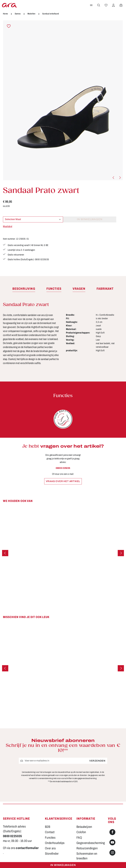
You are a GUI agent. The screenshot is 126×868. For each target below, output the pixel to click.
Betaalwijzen (84, 793)
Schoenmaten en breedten (87, 822)
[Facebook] (112, 798)
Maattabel (8, 226)
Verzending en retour (89, 830)
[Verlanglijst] (106, 5)
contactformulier (27, 814)
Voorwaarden (85, 836)
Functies (50, 804)
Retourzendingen (87, 815)
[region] (63, 101)
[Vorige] (114, 178)
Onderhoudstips (55, 809)
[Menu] (91, 5)
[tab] (24, 290)
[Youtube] (112, 809)
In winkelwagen (63, 865)
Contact (50, 799)
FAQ (79, 804)
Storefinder (52, 820)
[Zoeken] (99, 5)
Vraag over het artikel (63, 482)
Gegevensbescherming (91, 809)
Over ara (50, 815)
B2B (48, 793)
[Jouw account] (113, 5)
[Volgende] (120, 178)
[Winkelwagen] (121, 5)
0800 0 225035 (63, 469)
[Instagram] (112, 819)
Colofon (81, 799)
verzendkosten (62, 861)
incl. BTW (6, 206)
